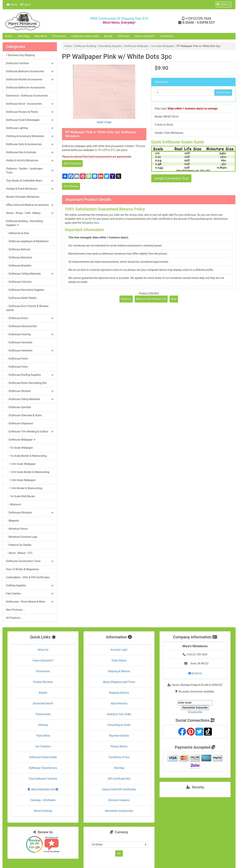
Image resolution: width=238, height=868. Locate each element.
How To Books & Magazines (22, 569)
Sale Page (23, 36)
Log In (25, 5)
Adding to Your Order (119, 714)
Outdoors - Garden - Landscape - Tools (30, 171)
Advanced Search (43, 703)
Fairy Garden (30, 594)
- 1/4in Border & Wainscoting (24, 488)
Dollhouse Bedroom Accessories (30, 71)
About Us (43, 650)
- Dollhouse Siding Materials (30, 399)
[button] (224, 5)
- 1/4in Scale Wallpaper (21, 480)
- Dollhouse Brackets (19, 266)
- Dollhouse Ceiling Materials (30, 274)
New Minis (41, 36)
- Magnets (12, 521)
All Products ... (14, 618)
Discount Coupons (119, 800)
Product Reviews (43, 682)
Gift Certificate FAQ (119, 779)
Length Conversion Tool (171, 178)
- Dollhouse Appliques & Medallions (27, 241)
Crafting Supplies (30, 585)
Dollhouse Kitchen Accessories (30, 79)
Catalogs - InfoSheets (43, 800)
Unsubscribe (195, 712)
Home (12, 5)
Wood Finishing (43, 811)
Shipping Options (119, 693)
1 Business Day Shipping (20, 55)
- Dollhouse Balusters (19, 257)
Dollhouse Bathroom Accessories (25, 88)
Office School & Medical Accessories (30, 205)
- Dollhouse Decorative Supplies (25, 290)
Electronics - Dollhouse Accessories (27, 96)
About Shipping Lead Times (119, 682)
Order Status (119, 660)
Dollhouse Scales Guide (85, 36)
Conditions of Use (119, 757)
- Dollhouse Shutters (30, 391)
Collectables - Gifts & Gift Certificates (28, 577)
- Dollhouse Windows (30, 513)
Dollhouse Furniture (30, 63)
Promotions (59, 36)
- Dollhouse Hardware (30, 351)
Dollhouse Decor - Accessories (30, 104)
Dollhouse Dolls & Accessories (30, 144)
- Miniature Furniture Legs (22, 537)
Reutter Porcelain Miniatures (23, 197)
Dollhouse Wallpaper (136, 46)
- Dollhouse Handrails (19, 342)
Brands (108, 36)
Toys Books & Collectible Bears (30, 181)
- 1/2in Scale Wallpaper (21, 464)
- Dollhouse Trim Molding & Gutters (30, 432)
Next (174, 299)
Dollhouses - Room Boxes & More (30, 602)
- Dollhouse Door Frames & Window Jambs (27, 308)
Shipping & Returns (119, 671)
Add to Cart (223, 92)
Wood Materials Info (43, 789)
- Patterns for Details (19, 545)
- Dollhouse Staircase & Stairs (24, 415)
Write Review (71, 186)
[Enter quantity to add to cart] (185, 93)
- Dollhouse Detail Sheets (21, 298)
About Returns (119, 703)
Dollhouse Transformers (43, 768)
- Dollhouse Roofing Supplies (30, 375)
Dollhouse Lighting (30, 128)
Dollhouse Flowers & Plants (30, 112)
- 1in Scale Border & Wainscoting (26, 456)
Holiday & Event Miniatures (30, 189)
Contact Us (167, 36)
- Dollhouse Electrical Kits (21, 326)
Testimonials (43, 714)
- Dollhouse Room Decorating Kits (26, 383)
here (96, 223)
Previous (126, 299)
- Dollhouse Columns (19, 282)
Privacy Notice (119, 746)
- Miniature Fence (17, 529)
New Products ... (16, 610)
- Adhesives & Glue (18, 233)
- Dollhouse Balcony (18, 249)
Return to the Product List (151, 299)
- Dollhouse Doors (30, 318)
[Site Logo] (41, 21)
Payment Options (119, 736)
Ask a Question (72, 163)
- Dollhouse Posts (17, 367)
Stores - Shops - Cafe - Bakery (30, 213)
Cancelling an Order (119, 725)
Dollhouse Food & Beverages (30, 120)
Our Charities (43, 746)
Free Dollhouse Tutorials (43, 779)
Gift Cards (124, 36)
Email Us (195, 673)
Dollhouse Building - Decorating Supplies (98, 46)
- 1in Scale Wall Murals (20, 496)
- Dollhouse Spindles (19, 407)
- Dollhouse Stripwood (20, 423)
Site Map (119, 768)
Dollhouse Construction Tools (30, 561)
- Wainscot (13, 504)
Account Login (119, 650)
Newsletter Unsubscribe (119, 811)
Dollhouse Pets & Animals (30, 152)
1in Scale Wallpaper (163, 46)
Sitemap (43, 725)
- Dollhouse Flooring (30, 334)
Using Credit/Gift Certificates (119, 789)
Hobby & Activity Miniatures (30, 160)
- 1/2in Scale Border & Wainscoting (28, 472)
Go (119, 853)
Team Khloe (43, 736)
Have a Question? (145, 36)
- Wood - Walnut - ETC (19, 553)
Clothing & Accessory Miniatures (30, 136)
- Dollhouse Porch (17, 359)
